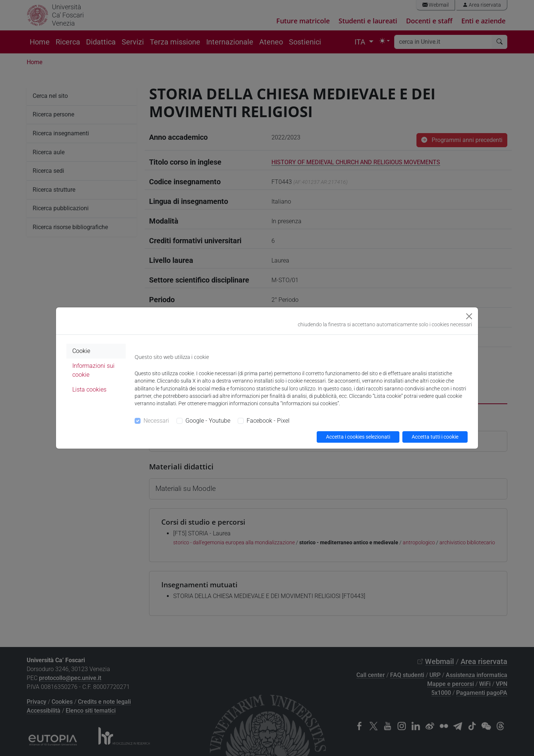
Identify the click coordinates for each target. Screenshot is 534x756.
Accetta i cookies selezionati (358, 437)
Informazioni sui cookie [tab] (93, 370)
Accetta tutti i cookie (435, 437)
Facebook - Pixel (268, 421)
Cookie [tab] (81, 351)
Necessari (156, 421)
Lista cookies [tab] (89, 389)
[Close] (469, 316)
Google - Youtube (208, 421)
